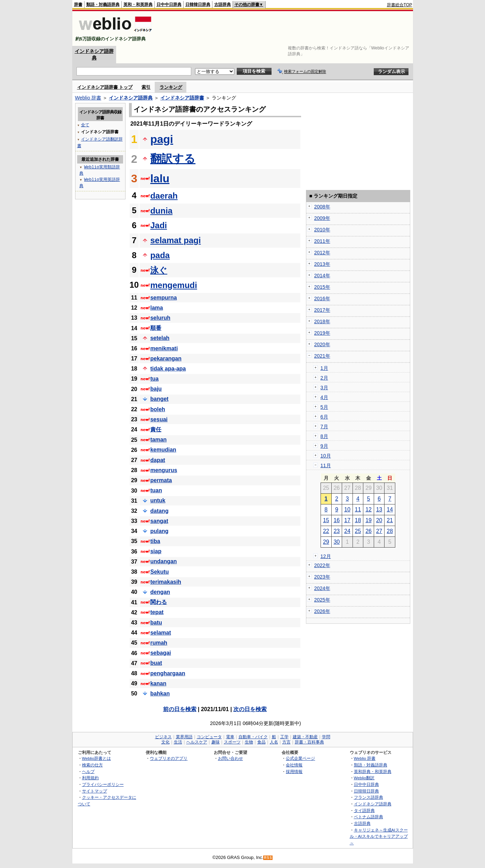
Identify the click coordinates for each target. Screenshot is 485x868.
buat (156, 663)
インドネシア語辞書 (182, 98)
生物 (249, 742)
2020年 (322, 344)
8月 (324, 436)
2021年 (322, 356)
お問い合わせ (231, 758)
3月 (324, 388)
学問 (326, 737)
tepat (157, 612)
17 (347, 520)
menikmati (164, 348)
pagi (162, 139)
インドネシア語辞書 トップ (105, 87)
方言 (286, 742)
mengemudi (174, 285)
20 (379, 520)
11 (358, 509)
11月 (326, 465)
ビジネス (163, 737)
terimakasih (166, 582)
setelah (160, 338)
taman (158, 440)
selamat (161, 633)
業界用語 (184, 737)
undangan (163, 561)
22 (326, 531)
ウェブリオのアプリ (169, 758)
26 (369, 531)
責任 (156, 429)
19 (369, 520)
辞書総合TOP (400, 5)
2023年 (322, 577)
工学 (284, 737)
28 (390, 531)
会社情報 (294, 765)
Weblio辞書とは (96, 758)
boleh (158, 409)
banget (159, 399)
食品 (261, 742)
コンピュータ (209, 737)
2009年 (322, 218)
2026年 (322, 611)
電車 (230, 737)
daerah (164, 196)
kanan (158, 683)
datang (159, 511)
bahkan (160, 694)
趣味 (216, 742)
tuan (156, 490)
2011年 (322, 241)
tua (154, 379)
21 (390, 520)
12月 (326, 556)
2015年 (322, 287)
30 (337, 542)
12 (369, 509)
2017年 (322, 310)
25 (358, 531)
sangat (159, 521)
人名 (274, 742)
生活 (178, 742)
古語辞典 (223, 5)
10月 (326, 456)
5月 (324, 407)
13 (379, 509)
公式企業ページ (300, 758)
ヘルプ (88, 771)
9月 (324, 446)
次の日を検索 (250, 709)
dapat (158, 460)
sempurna (163, 298)
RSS (268, 858)
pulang (159, 531)
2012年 (322, 253)
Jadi (159, 225)
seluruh (160, 318)
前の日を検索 (180, 709)
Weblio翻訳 (364, 778)
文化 (165, 742)
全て (85, 125)
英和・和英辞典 (138, 5)
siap (156, 551)
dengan (160, 592)
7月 (324, 427)
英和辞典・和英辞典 (373, 771)
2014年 (322, 276)
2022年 (322, 565)
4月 (324, 397)
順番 (156, 328)
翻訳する (173, 159)
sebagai (161, 653)
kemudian (163, 450)
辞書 (78, 5)
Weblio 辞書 (88, 98)
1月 (324, 368)
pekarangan (166, 359)
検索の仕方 (92, 765)
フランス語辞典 (369, 797)
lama (156, 308)
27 (379, 531)
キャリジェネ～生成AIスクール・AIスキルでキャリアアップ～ (379, 836)
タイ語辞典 (364, 810)
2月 (324, 378)
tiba (155, 541)
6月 (324, 417)
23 (337, 531)
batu (156, 623)
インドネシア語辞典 (131, 98)
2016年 (322, 298)
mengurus (164, 470)
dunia (161, 211)
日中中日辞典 (169, 5)
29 (326, 542)
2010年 (322, 230)
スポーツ (232, 742)
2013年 (322, 264)
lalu (160, 178)
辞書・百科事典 (309, 742)
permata (161, 480)
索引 (146, 87)
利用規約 (90, 778)
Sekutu (159, 572)
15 (326, 520)
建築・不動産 (305, 737)
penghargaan (168, 673)
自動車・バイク (253, 737)
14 (390, 509)
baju (156, 389)
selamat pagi (175, 240)
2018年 (322, 321)
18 (358, 520)
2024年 (322, 588)
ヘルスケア (197, 742)
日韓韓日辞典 (198, 5)
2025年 (322, 600)
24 (347, 531)
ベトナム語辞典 (369, 817)
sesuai (159, 419)
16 (337, 520)
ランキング (171, 87)
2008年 (322, 207)
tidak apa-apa (168, 369)
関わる (159, 602)
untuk (158, 500)
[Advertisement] (286, 29)
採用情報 (294, 771)
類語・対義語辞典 (103, 5)
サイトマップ (95, 791)
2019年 (322, 333)
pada (160, 255)
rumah (159, 643)
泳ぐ (159, 270)
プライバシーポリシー (103, 784)
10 (347, 509)
